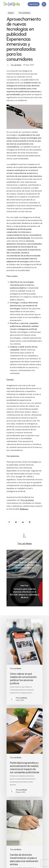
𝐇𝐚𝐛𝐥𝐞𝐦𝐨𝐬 (24, 509)
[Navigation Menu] (44, 4)
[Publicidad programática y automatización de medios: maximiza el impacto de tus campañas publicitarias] (25, 752)
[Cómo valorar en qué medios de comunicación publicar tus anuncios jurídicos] (25, 662)
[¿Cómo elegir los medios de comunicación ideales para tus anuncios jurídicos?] (25, 564)
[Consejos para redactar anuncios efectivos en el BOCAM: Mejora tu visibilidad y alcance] (25, 592)
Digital (11, 13)
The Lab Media (24, 13)
